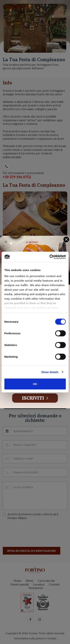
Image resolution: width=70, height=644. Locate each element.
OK (35, 384)
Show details (50, 372)
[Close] (66, 239)
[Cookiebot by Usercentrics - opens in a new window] (50, 257)
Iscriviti (35, 398)
